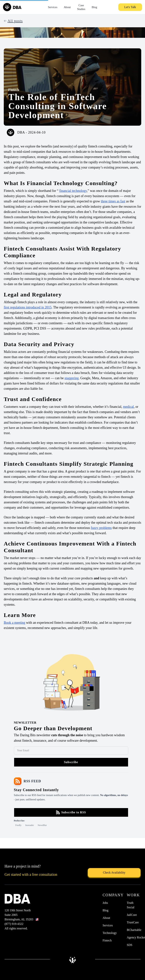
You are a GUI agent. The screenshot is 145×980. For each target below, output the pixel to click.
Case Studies (81, 7)
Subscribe (71, 762)
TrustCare (133, 922)
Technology (110, 933)
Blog (94, 7)
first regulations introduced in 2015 (28, 307)
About (67, 7)
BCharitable (134, 930)
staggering (72, 378)
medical (128, 407)
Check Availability (114, 873)
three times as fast (113, 201)
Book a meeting (14, 623)
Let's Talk (130, 7)
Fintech (14, 90)
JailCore (132, 915)
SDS (129, 945)
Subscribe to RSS (71, 812)
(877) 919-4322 (14, 924)
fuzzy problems (101, 528)
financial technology (73, 191)
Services (53, 7)
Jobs (105, 903)
